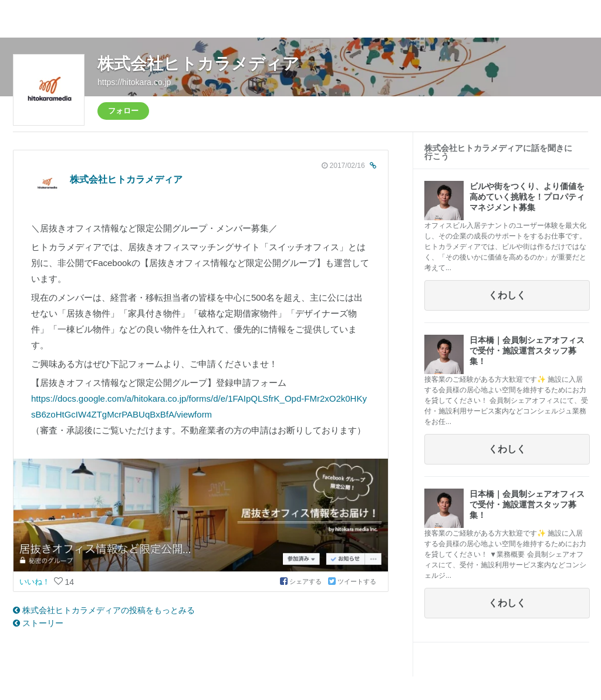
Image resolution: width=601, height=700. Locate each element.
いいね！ (36, 582)
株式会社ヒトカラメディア (198, 64)
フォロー (123, 111)
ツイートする (352, 581)
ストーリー (38, 623)
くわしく (507, 295)
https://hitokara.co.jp (134, 82)
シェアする (302, 581)
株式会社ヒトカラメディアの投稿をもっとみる (104, 610)
